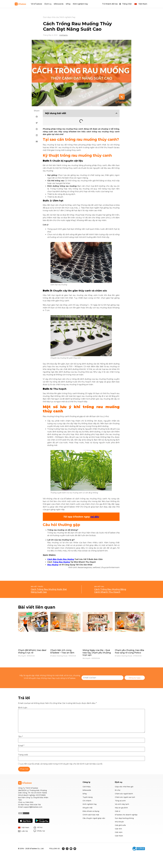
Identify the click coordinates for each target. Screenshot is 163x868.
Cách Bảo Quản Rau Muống (61, 559)
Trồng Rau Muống (61, 562)
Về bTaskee (37, 4)
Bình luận (23, 708)
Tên (20, 737)
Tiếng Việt (127, 4)
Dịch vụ (48, 4)
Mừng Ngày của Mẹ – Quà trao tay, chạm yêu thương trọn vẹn (97, 653)
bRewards (59, 4)
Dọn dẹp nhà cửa (51, 17)
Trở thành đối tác (110, 4)
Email (21, 746)
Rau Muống (53, 565)
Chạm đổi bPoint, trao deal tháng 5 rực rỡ (32, 651)
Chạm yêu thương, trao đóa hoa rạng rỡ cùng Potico (129, 651)
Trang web (23, 755)
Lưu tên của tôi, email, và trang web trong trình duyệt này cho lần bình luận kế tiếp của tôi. (61, 764)
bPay (68, 4)
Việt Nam (143, 4)
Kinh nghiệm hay (80, 4)
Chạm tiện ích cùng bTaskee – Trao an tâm (62, 651)
